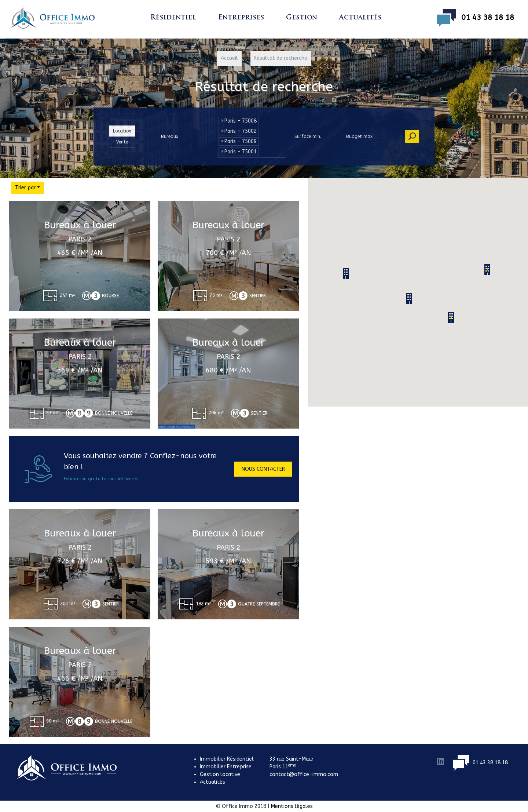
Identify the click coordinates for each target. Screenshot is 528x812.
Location (122, 131)
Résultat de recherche (281, 59)
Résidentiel (173, 18)
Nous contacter (263, 469)
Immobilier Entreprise (226, 767)
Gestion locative (220, 774)
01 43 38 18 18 (476, 18)
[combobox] (251, 154)
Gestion (302, 18)
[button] (409, 298)
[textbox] (262, 150)
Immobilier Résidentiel (227, 759)
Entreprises (241, 18)
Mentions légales (292, 806)
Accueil (229, 59)
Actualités (360, 18)
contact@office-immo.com (304, 774)
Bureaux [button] (170, 136)
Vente (122, 142)
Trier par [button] (25, 188)
